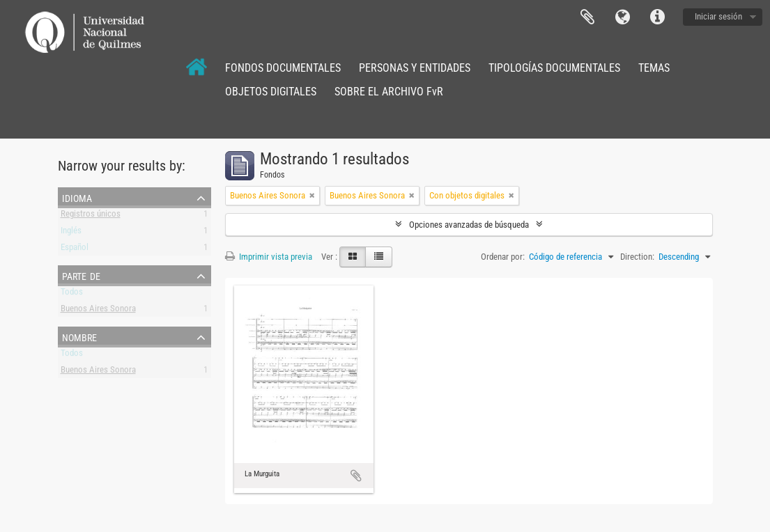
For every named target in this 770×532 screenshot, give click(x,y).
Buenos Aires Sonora (98, 311)
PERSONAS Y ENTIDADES (415, 68)
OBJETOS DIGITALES (271, 92)
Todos (72, 294)
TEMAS (654, 68)
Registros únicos (91, 216)
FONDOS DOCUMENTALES (283, 68)
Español (75, 250)
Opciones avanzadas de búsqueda (469, 225)
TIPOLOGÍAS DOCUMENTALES (554, 68)
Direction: (637, 257)
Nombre (79, 336)
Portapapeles (587, 17)
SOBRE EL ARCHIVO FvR (389, 92)
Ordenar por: (503, 257)
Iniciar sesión (718, 16)
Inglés (71, 233)
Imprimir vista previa (269, 257)
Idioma (622, 17)
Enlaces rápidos (657, 17)
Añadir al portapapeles (356, 476)
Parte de (81, 275)
